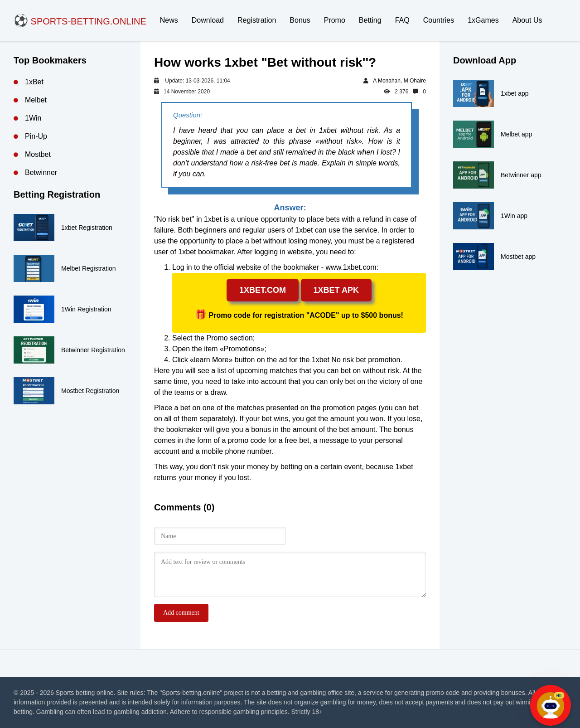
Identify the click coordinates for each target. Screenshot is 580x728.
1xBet (34, 82)
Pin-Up (36, 136)
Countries (439, 20)
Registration (257, 20)
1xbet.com (263, 290)
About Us (527, 20)
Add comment (181, 613)
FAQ (402, 20)
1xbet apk (336, 290)
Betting (370, 20)
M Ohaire (415, 81)
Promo (335, 20)
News (169, 20)
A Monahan (387, 81)
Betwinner (41, 172)
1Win (33, 118)
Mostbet (38, 154)
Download (208, 20)
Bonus (300, 20)
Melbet (36, 100)
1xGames (483, 20)
